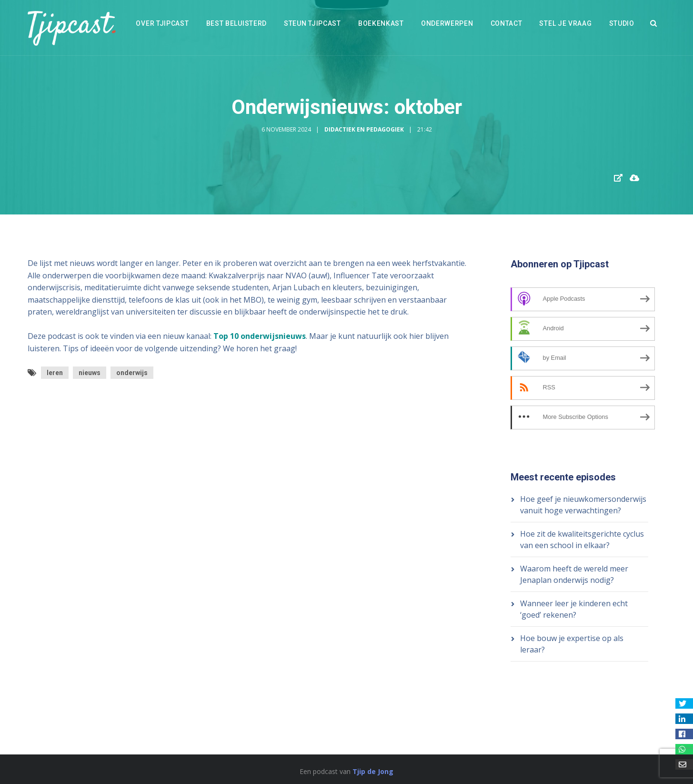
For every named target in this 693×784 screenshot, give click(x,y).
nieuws (90, 373)
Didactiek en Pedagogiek (364, 129)
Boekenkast (381, 23)
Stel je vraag (565, 23)
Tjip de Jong (373, 771)
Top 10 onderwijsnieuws (260, 336)
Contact (507, 23)
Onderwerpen (447, 23)
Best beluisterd (237, 23)
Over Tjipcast (162, 23)
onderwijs (132, 373)
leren (55, 373)
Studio (622, 23)
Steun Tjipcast (312, 23)
